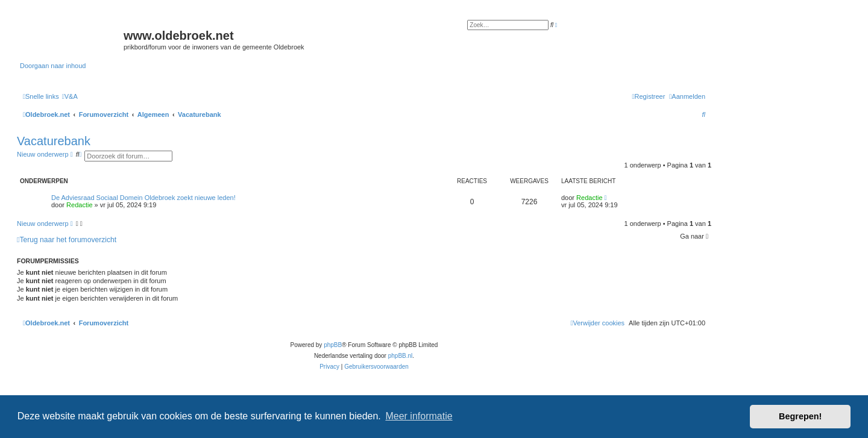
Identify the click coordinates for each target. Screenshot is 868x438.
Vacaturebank (54, 141)
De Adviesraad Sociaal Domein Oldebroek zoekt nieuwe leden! (143, 198)
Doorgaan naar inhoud (53, 66)
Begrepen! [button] (800, 416)
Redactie (79, 205)
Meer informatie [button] (419, 416)
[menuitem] (70, 96)
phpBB (333, 345)
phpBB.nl (401, 356)
